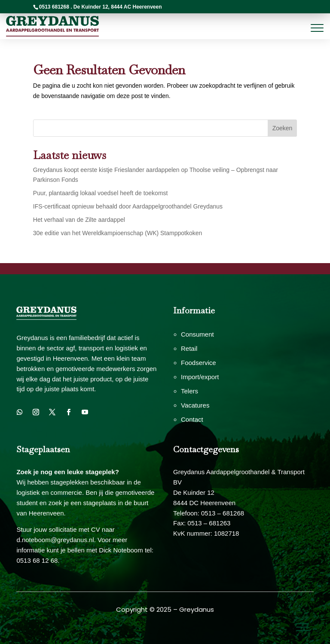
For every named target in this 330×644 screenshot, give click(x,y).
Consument (197, 334)
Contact (192, 419)
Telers (189, 391)
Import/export (200, 377)
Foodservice (199, 363)
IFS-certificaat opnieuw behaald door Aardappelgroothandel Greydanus (128, 206)
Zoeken (283, 128)
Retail (189, 348)
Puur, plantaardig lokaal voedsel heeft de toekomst (101, 193)
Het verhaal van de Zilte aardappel (79, 220)
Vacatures (195, 405)
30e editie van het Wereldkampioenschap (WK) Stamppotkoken (118, 233)
